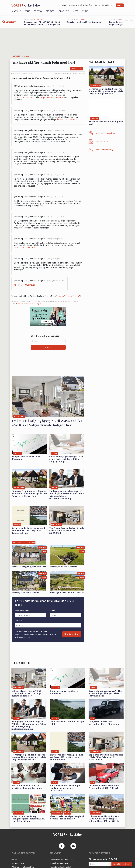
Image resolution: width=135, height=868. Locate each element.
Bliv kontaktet (72, 634)
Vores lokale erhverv (59, 863)
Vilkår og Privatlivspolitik (23, 867)
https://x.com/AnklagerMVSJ (70, 296)
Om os (14, 860)
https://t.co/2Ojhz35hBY (68, 119)
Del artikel (77, 69)
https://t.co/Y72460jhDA (25, 248)
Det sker (50, 11)
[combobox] (17, 625)
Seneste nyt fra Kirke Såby (61, 860)
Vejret (85, 11)
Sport (75, 11)
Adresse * (19, 620)
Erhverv (38, 11)
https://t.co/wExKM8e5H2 (52, 97)
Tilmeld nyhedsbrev (122, 864)
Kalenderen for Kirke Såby (61, 867)
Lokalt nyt (63, 11)
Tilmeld (120, 5)
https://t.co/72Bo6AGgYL (25, 97)
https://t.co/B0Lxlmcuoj (24, 285)
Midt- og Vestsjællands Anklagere (29, 304)
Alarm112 (16, 11)
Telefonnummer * (23, 610)
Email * (53, 610)
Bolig (27, 11)
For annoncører (18, 863)
